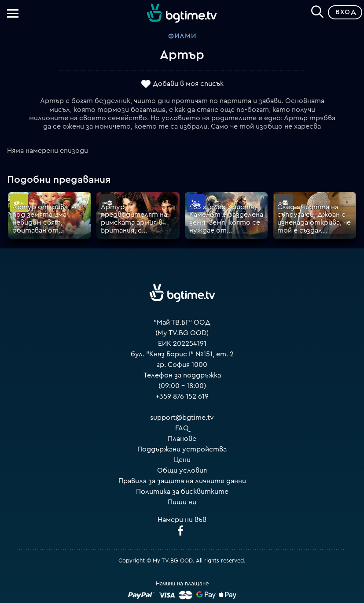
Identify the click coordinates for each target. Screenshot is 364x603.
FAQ (182, 428)
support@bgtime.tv (182, 418)
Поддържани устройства (182, 449)
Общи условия (182, 470)
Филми (182, 36)
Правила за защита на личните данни (182, 481)
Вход (346, 12)
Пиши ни (182, 502)
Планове (182, 439)
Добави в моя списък (188, 84)
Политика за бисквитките (182, 492)
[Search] (317, 11)
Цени (182, 460)
